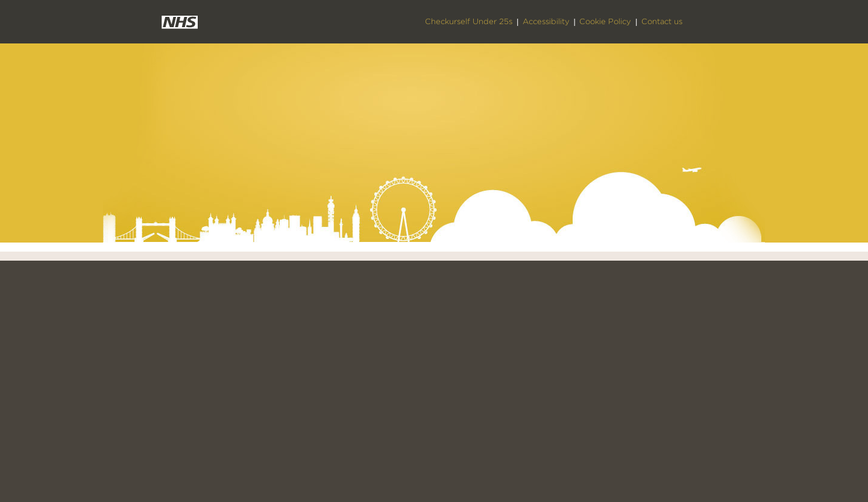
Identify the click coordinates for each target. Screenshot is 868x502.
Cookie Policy (605, 21)
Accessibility (546, 21)
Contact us (662, 21)
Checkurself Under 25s (469, 21)
